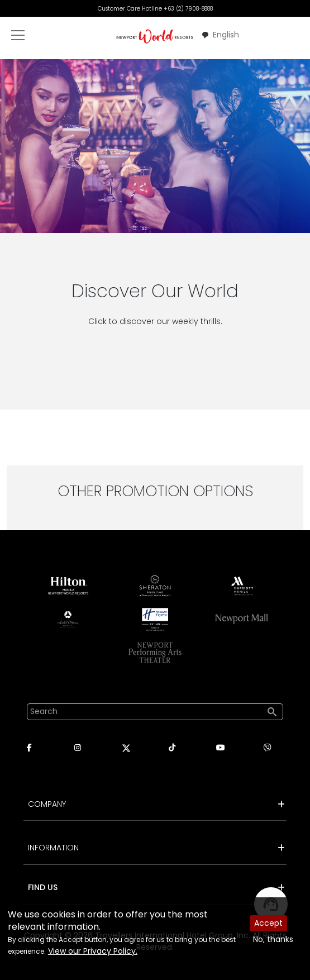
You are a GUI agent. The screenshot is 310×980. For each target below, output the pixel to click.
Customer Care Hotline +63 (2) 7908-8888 (155, 9)
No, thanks (273, 939)
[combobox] (220, 35)
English (220, 35)
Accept (268, 923)
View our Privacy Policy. (93, 951)
